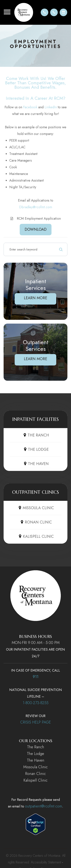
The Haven (36, 760)
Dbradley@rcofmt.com (36, 207)
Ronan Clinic (35, 774)
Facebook (30, 107)
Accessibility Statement (46, 862)
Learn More (35, 298)
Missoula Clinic (35, 767)
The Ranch (36, 747)
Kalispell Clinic (35, 780)
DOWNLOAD (36, 229)
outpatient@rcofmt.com (44, 806)
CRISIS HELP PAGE (36, 722)
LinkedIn (51, 107)
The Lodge (35, 754)
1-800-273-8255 (36, 703)
